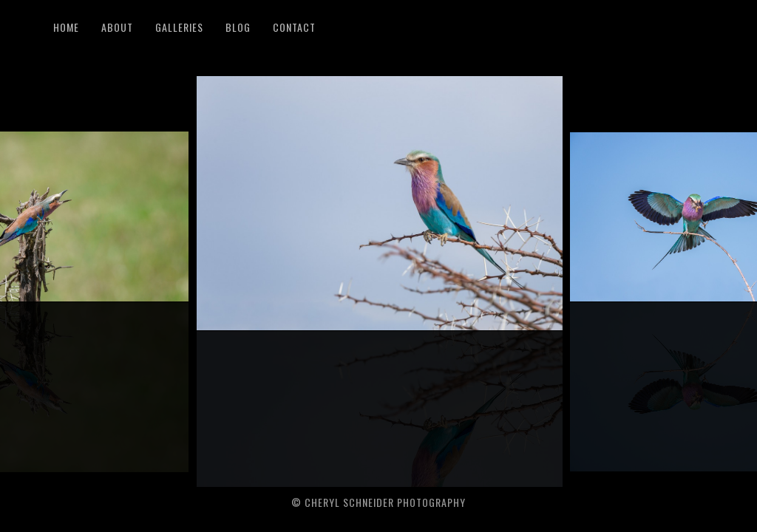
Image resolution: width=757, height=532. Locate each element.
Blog (238, 27)
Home (66, 27)
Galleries (179, 27)
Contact (294, 27)
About (117, 27)
